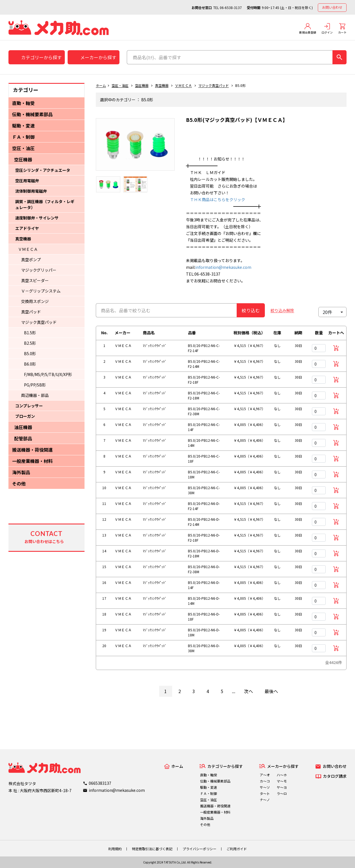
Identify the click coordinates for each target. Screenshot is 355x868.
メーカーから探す (98, 57)
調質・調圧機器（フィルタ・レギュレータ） (45, 204)
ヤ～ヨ (282, 787)
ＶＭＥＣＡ (28, 249)
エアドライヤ (27, 228)
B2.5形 (30, 343)
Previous (92, 147)
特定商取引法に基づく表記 (152, 849)
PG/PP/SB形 (35, 385)
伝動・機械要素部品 (32, 114)
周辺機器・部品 (35, 395)
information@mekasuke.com (223, 267)
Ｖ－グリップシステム (41, 291)
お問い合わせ (332, 7)
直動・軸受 (23, 103)
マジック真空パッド (39, 322)
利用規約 (115, 849)
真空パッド (31, 312)
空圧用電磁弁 (27, 181)
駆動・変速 (23, 126)
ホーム (101, 85)
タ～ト (265, 793)
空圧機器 (23, 159)
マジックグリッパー (39, 270)
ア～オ (265, 775)
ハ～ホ (282, 775)
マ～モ (282, 781)
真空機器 (23, 239)
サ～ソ (265, 787)
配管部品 (23, 438)
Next (179, 147)
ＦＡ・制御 (23, 137)
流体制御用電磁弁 (31, 191)
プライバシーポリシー (199, 849)
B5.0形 (30, 353)
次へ (248, 691)
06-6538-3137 (231, 7)
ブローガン (25, 416)
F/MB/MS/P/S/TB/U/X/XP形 (48, 374)
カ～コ (265, 781)
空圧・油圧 (23, 148)
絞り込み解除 (282, 310)
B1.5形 (30, 333)
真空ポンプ (31, 260)
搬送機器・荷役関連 (32, 450)
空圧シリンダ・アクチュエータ (43, 170)
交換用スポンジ (35, 301)
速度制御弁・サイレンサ (37, 218)
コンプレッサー (29, 406)
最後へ (271, 691)
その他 (19, 484)
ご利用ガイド (237, 849)
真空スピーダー (35, 280)
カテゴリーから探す (41, 57)
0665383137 (100, 783)
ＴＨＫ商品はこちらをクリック (216, 199)
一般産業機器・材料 (32, 461)
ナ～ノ (265, 800)
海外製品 (21, 472)
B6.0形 (30, 364)
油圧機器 (23, 427)
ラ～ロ (282, 793)
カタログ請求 (335, 776)
